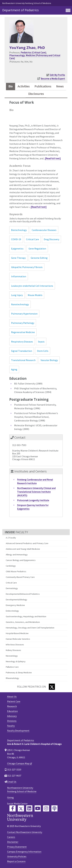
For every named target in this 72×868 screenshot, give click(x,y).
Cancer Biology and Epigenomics (21, 560)
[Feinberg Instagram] (46, 808)
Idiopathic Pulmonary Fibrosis (27, 267)
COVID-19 (16, 239)
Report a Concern (16, 861)
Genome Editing (39, 258)
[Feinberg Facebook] (13, 808)
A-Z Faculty (11, 538)
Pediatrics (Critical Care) (33, 52)
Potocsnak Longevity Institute (33, 500)
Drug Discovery (51, 239)
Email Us (12, 782)
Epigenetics (17, 249)
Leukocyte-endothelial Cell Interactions (32, 286)
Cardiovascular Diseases (44, 230)
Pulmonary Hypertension (24, 314)
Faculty (11, 726)
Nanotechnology (20, 304)
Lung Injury (17, 295)
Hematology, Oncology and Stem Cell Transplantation (30, 628)
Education (12, 711)
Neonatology (12, 656)
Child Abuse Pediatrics (16, 571)
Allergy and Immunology (17, 555)
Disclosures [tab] (36, 94)
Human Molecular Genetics (18, 639)
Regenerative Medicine (23, 332)
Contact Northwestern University (25, 832)
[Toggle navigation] (68, 11)
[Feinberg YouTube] (38, 808)
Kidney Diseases (13, 650)
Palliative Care (12, 667)
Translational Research (23, 360)
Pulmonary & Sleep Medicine (19, 673)
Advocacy (12, 716)
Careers (11, 837)
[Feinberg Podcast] (54, 808)
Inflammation (19, 276)
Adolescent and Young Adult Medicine (23, 549)
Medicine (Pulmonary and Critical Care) (35, 57)
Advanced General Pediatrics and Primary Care (27, 543)
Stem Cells (43, 351)
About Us (12, 697)
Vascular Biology (49, 360)
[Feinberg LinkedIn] (29, 808)
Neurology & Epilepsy (16, 661)
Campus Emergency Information (24, 852)
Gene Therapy (18, 258)
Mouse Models (35, 295)
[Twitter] (52, 687)
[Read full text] (53, 158)
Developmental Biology (16, 600)
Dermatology (12, 588)
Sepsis (41, 342)
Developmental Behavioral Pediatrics (23, 594)
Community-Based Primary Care (20, 577)
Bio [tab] (11, 86)
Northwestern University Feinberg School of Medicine (27, 3)
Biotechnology (19, 230)
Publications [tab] (43, 86)
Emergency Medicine (15, 605)
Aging (14, 369)
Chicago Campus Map (18, 763)
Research (12, 706)
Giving (10, 797)
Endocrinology (12, 611)
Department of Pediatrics (21, 10)
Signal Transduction (22, 351)
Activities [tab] (24, 86)
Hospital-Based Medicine (17, 633)
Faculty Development (18, 731)
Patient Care (14, 701)
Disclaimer (13, 842)
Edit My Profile (57, 75)
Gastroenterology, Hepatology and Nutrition (26, 616)
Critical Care (11, 583)
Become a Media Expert (53, 79)
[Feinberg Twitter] (21, 808)
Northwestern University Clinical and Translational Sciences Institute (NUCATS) (36, 492)
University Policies (17, 856)
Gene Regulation (37, 249)
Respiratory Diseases (22, 342)
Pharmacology (17, 55)
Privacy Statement (17, 847)
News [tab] (60, 86)
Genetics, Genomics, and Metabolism (23, 622)
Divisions (12, 721)
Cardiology (11, 566)
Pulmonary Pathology (23, 323)
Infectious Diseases (15, 645)
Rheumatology (12, 678)
